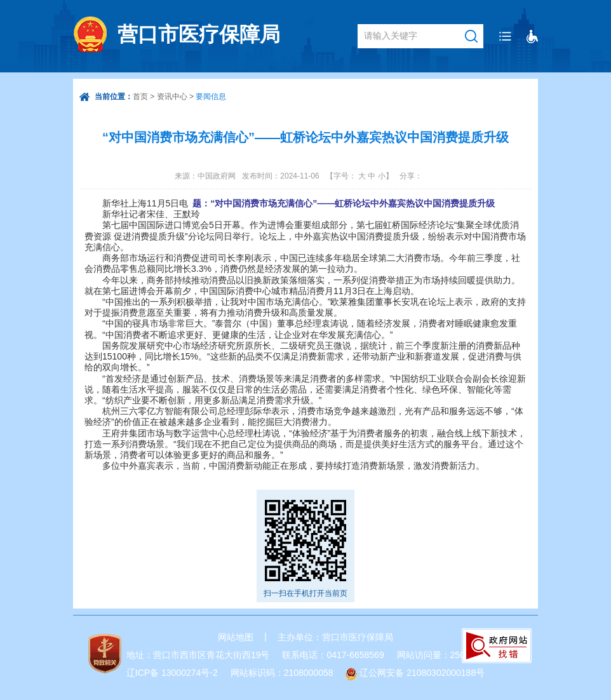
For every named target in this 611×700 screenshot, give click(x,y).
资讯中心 (172, 97)
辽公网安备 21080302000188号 (422, 673)
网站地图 (236, 637)
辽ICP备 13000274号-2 (172, 673)
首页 (140, 97)
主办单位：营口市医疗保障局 (335, 637)
